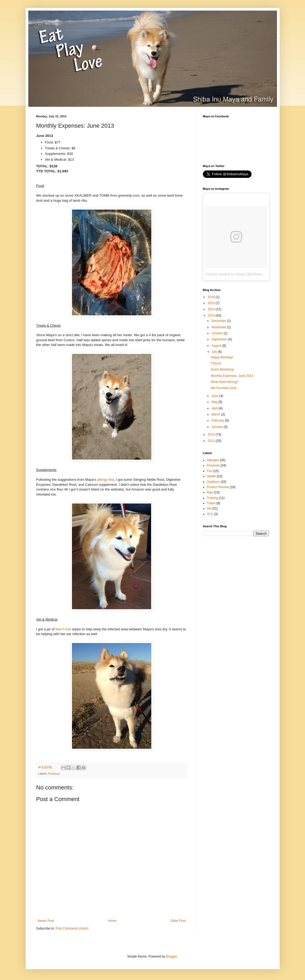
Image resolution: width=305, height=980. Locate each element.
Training (213, 498)
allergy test (106, 480)
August (217, 346)
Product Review (218, 487)
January (217, 427)
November (219, 327)
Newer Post (46, 921)
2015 (212, 303)
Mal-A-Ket (63, 629)
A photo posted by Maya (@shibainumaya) (240, 274)
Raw (210, 492)
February (218, 420)
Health (211, 476)
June (215, 396)
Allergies (213, 460)
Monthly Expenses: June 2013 (232, 376)
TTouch (216, 363)
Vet (209, 509)
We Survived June (223, 388)
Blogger (172, 956)
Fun (210, 471)
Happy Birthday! (222, 357)
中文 (210, 514)
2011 (212, 441)
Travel (211, 503)
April (215, 408)
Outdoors (213, 482)
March (216, 414)
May (215, 402)
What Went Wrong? (224, 382)
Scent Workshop (222, 369)
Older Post (178, 921)
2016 (212, 297)
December (219, 321)
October (217, 333)
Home (112, 921)
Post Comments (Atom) (72, 928)
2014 (212, 309)
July (215, 352)
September (220, 339)
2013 (212, 316)
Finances (54, 774)
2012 (212, 434)
